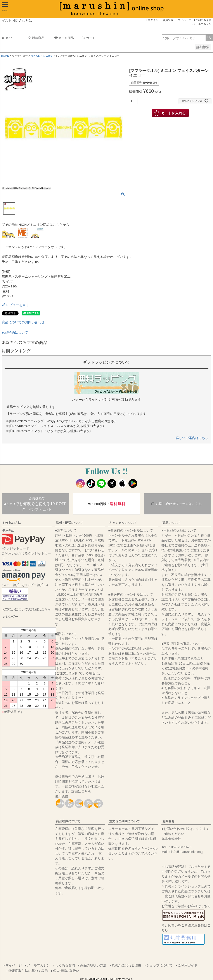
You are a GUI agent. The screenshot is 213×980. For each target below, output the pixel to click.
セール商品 (64, 38)
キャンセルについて (123, 523)
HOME (5, 56)
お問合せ (168, 821)
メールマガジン (202, 24)
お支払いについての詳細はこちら (26, 609)
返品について (171, 523)
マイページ (184, 20)
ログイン (153, 20)
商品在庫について (68, 821)
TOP (7, 38)
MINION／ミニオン (42, 56)
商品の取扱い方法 (93, 965)
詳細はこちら (81, 791)
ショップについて (159, 965)
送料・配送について (70, 523)
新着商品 (36, 38)
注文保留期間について (125, 821)
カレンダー (10, 617)
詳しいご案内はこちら (192, 438)
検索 (209, 38)
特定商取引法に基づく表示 (28, 970)
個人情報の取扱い (66, 970)
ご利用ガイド (203, 20)
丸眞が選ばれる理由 (126, 965)
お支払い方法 (12, 523)
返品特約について (15, 332)
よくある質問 (65, 965)
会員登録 (168, 20)
